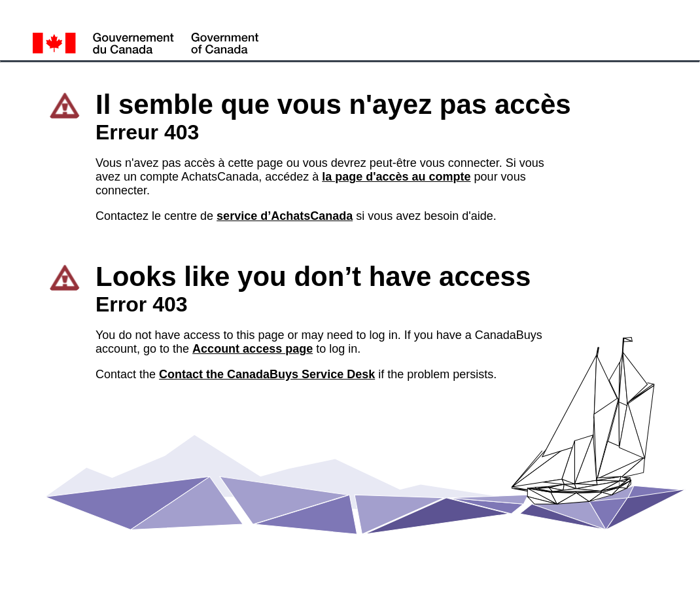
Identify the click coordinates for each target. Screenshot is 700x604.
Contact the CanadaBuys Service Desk (267, 374)
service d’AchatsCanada (285, 216)
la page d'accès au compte (396, 177)
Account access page (253, 349)
